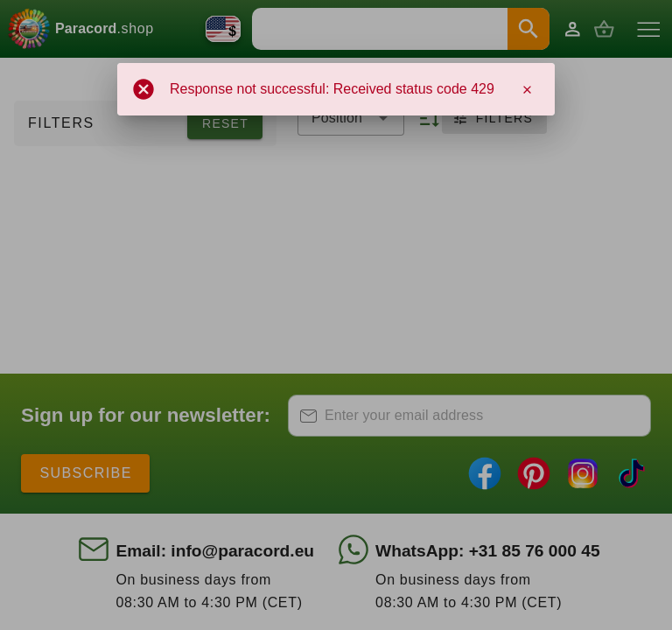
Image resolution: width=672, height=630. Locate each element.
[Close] (527, 89)
